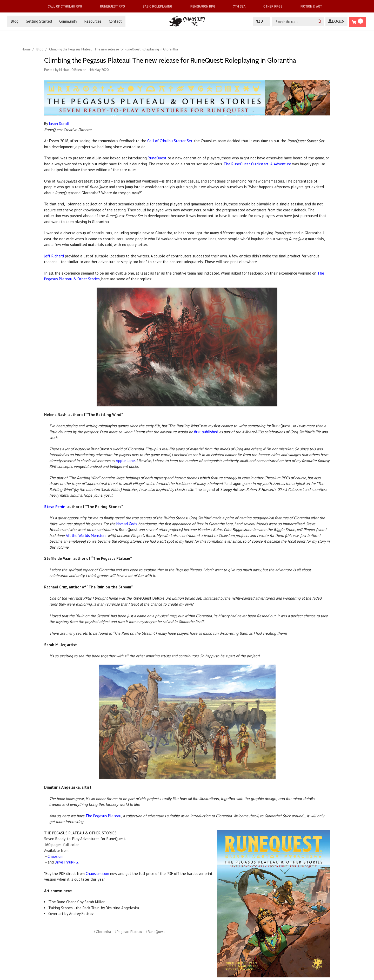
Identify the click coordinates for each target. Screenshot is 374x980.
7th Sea (241, 6)
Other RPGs (275, 6)
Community (68, 21)
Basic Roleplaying (160, 6)
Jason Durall (59, 124)
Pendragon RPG (205, 6)
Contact (115, 21)
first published (206, 432)
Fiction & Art (313, 6)
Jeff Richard (54, 256)
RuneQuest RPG (115, 6)
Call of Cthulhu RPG (67, 6)
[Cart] (357, 22)
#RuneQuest (155, 932)
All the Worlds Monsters (86, 536)
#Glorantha (102, 932)
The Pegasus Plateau (103, 816)
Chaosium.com (97, 874)
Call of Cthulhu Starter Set (170, 141)
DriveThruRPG (66, 862)
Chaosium (55, 856)
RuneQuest (158, 158)
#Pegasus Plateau (128, 932)
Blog (15, 21)
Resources (93, 21)
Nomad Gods (127, 524)
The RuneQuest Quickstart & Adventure (257, 164)
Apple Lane (125, 461)
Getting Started (39, 21)
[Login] (336, 21)
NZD (261, 21)
